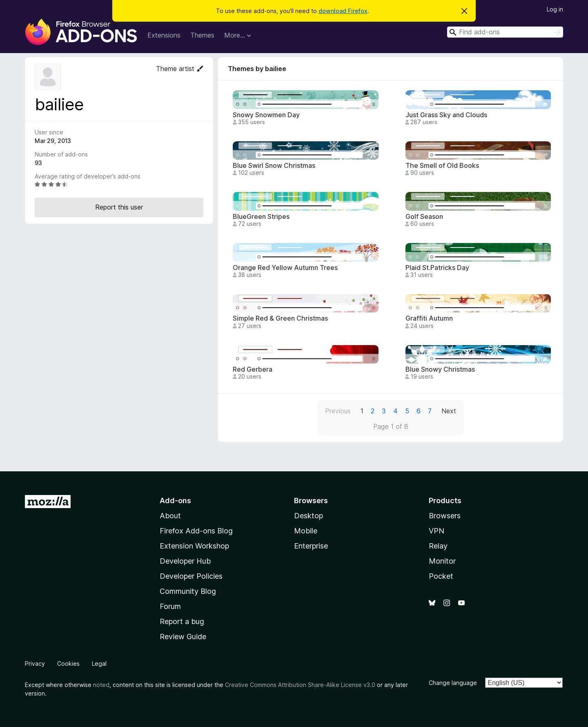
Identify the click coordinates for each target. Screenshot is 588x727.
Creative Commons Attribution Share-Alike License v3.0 (300, 685)
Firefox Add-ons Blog (196, 531)
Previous (338, 411)
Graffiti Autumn (429, 318)
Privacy (35, 663)
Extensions (164, 35)
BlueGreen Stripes (261, 217)
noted (101, 685)
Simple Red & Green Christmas (280, 318)
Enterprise (311, 546)
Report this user (119, 207)
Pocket (441, 576)
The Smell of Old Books (442, 166)
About (170, 516)
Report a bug (182, 621)
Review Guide (183, 637)
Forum (170, 606)
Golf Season (424, 217)
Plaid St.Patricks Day (437, 268)
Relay (438, 546)
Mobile (306, 531)
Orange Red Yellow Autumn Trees (285, 268)
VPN (437, 531)
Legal (99, 663)
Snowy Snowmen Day (266, 115)
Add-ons (175, 501)
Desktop (308, 516)
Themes (202, 35)
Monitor (442, 561)
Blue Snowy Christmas (440, 369)
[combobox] (505, 32)
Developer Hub (185, 561)
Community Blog (188, 591)
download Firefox (343, 11)
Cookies (68, 663)
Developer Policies (191, 576)
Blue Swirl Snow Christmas (274, 166)
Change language (453, 683)
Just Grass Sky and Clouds (446, 115)
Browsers (445, 516)
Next (449, 411)
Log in (555, 9)
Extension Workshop (194, 546)
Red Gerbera (253, 369)
